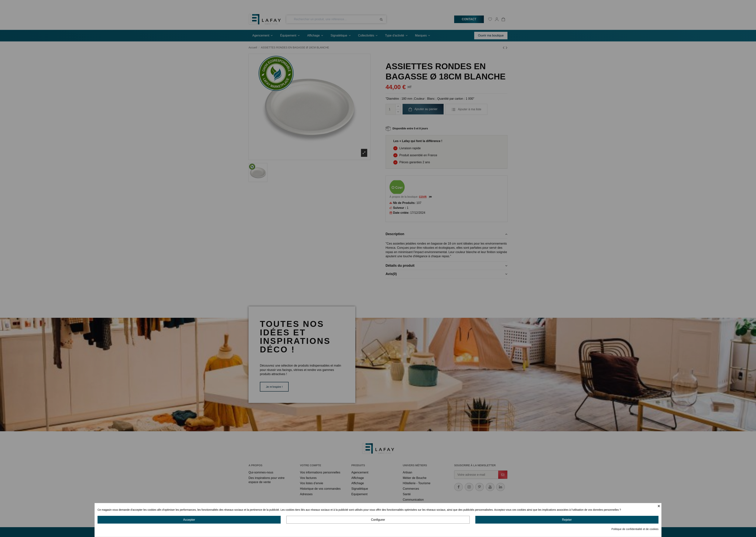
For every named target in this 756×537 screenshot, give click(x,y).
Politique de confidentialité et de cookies (635, 529)
